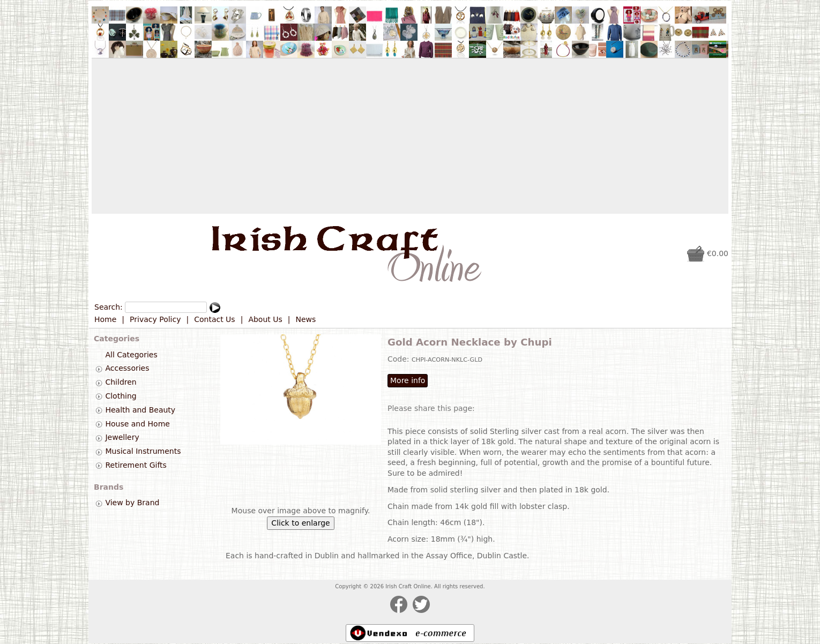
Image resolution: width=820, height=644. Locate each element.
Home (105, 319)
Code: (400, 359)
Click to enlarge (300, 523)
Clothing (121, 396)
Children (121, 382)
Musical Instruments (143, 451)
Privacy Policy (155, 319)
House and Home (137, 424)
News (306, 319)
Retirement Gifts (136, 465)
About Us (265, 319)
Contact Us (214, 319)
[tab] (99, 369)
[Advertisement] (410, 136)
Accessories (127, 369)
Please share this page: (431, 408)
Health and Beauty (140, 410)
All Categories (131, 355)
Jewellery (122, 438)
